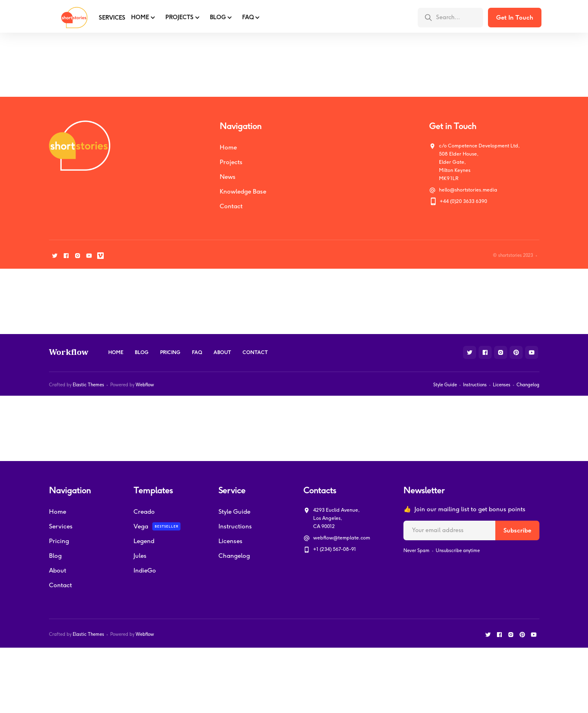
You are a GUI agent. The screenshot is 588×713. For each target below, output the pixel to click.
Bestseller (167, 526)
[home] (68, 18)
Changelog (528, 385)
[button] (143, 18)
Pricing (170, 352)
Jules (140, 556)
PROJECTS (179, 17)
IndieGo (145, 570)
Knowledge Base (243, 192)
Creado (144, 512)
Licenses (502, 385)
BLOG (218, 17)
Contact (231, 206)
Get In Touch (515, 18)
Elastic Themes (88, 385)
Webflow (145, 385)
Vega (141, 526)
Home (140, 17)
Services (61, 526)
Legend (144, 541)
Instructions (475, 385)
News (228, 177)
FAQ (248, 17)
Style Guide (445, 385)
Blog (142, 352)
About (222, 352)
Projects (231, 162)
